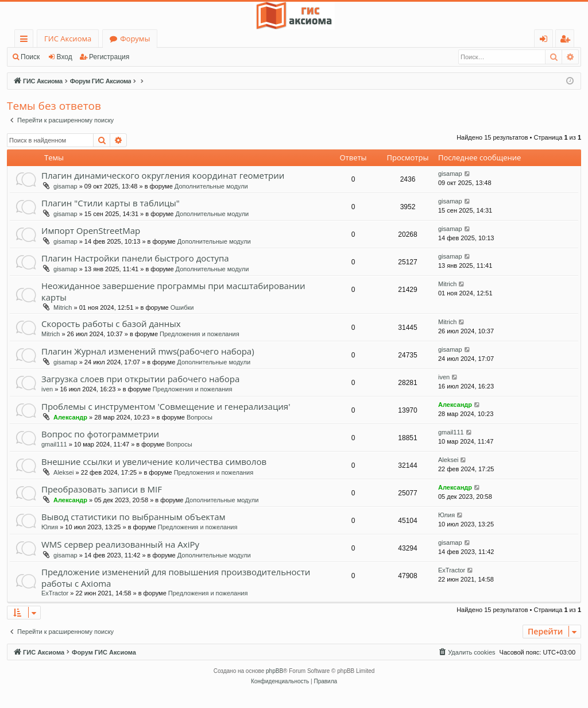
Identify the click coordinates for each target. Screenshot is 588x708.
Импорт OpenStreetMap (91, 230)
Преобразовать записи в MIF (102, 489)
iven (47, 389)
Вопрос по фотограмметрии (100, 434)
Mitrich (63, 307)
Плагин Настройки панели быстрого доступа (135, 258)
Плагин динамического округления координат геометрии (163, 175)
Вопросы (200, 417)
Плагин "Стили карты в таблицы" (111, 203)
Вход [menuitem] (546, 41)
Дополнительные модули (211, 186)
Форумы (135, 39)
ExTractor (55, 593)
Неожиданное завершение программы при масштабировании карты (173, 291)
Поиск (30, 57)
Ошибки (182, 307)
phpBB (274, 671)
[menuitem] (466, 652)
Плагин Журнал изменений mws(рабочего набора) (148, 351)
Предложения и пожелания (200, 334)
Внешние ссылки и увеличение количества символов (154, 461)
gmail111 (54, 444)
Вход (65, 57)
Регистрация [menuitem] (568, 41)
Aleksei (63, 472)
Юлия (50, 527)
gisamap (65, 186)
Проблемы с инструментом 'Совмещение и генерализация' (166, 406)
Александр (70, 417)
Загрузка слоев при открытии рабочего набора (140, 379)
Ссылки (26, 41)
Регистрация (109, 57)
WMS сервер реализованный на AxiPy (120, 544)
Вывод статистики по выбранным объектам (134, 517)
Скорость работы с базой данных (111, 324)
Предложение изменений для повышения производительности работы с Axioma (176, 577)
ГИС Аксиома (68, 39)
